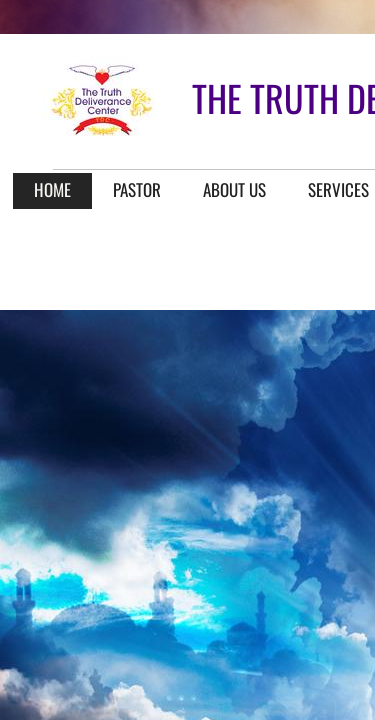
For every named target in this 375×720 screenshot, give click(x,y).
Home (52, 189)
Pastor (137, 189)
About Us (234, 189)
